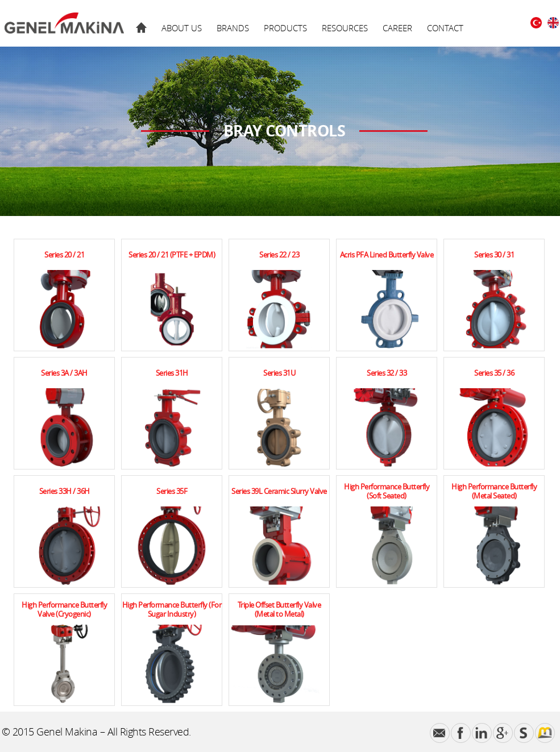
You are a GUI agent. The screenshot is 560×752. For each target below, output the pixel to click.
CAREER (397, 28)
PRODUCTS (285, 28)
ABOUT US (182, 28)
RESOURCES (345, 28)
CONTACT (445, 28)
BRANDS (233, 28)
